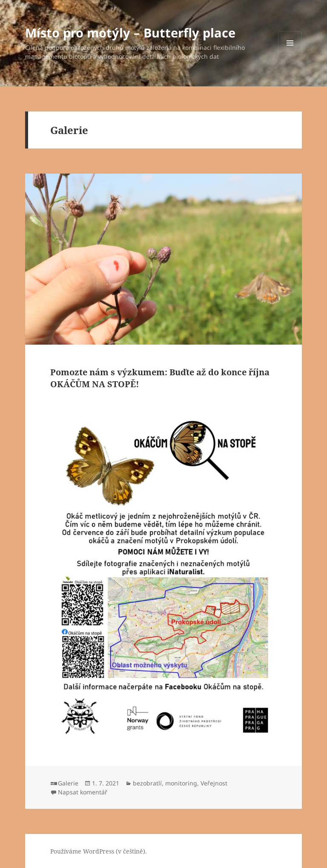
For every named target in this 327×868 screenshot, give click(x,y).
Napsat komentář (83, 792)
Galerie (68, 783)
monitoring (181, 783)
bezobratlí (147, 783)
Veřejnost (214, 783)
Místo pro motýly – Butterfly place (130, 33)
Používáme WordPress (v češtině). (99, 851)
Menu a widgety (290, 55)
